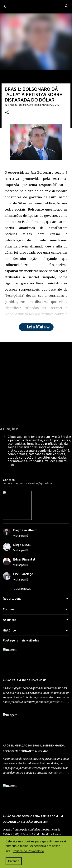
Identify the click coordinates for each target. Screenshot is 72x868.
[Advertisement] (36, 439)
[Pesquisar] (67, 6)
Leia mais (36, 382)
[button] (7, 168)
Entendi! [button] (14, 861)
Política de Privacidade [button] (28, 851)
